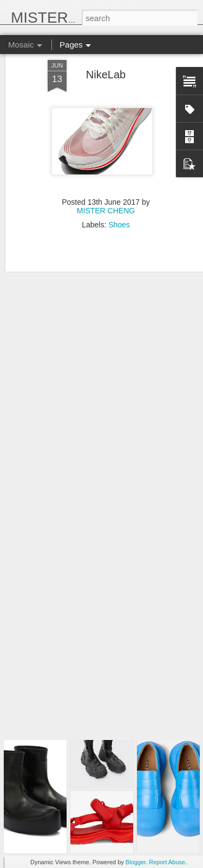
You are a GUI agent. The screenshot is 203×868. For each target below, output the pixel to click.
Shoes (119, 192)
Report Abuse (167, 862)
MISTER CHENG (106, 178)
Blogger (136, 862)
